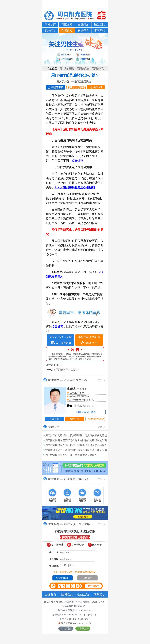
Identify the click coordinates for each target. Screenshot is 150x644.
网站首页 (50, 25)
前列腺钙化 (98, 69)
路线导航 (66, 629)
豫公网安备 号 (75, 623)
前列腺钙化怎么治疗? (67, 370)
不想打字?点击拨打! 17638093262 (89, 340)
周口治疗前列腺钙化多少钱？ (75, 75)
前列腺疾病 (83, 69)
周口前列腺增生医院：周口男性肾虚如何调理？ (71, 455)
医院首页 (50, 594)
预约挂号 (50, 30)
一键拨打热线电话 (95, 419)
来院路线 (100, 30)
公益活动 (83, 594)
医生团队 (100, 25)
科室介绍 (67, 25)
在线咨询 (83, 30)
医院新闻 (67, 30)
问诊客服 (54, 419)
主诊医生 (77, 389)
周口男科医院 (67, 69)
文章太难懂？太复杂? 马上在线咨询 (61, 340)
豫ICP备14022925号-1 (79, 619)
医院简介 (83, 25)
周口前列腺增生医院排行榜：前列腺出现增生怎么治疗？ (76, 445)
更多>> (101, 380)
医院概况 (67, 594)
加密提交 (87, 578)
